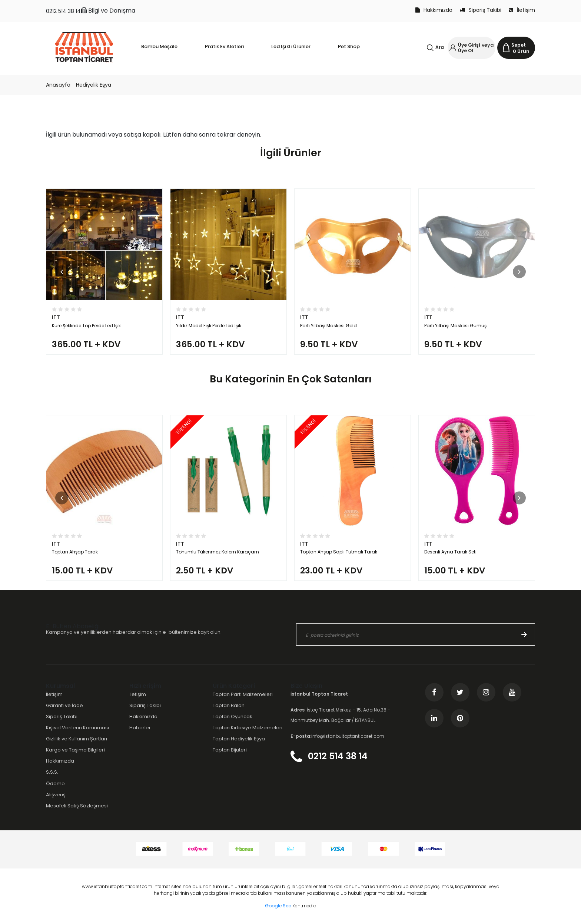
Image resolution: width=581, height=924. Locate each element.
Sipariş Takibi (481, 10)
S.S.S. (52, 772)
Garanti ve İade (64, 705)
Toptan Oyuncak (233, 717)
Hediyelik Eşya (94, 85)
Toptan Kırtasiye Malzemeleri (248, 728)
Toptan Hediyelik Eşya (239, 739)
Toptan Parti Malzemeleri (243, 694)
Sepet (519, 45)
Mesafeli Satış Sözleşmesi (77, 806)
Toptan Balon (229, 705)
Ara (440, 47)
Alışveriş (56, 795)
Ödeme (55, 784)
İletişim (522, 10)
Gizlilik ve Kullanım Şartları (77, 739)
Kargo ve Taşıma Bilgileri (75, 750)
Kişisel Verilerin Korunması (77, 728)
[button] (62, 272)
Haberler (140, 728)
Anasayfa (58, 85)
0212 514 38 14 (63, 11)
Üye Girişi (469, 45)
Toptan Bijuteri (230, 750)
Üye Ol (466, 51)
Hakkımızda (434, 10)
